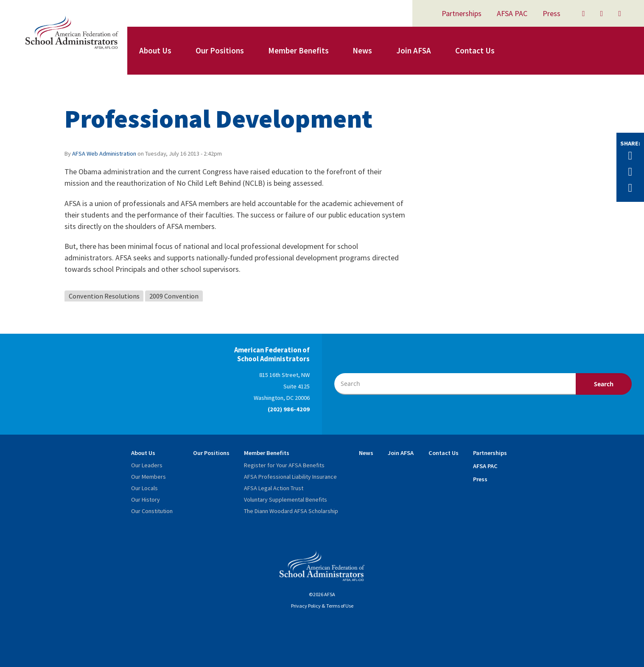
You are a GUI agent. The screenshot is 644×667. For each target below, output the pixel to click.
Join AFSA (414, 50)
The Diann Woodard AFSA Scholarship (291, 511)
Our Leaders (147, 465)
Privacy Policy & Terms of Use (322, 606)
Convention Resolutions (104, 296)
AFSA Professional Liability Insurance (290, 477)
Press (552, 13)
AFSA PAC (512, 13)
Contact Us (475, 50)
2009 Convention (174, 296)
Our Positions (220, 50)
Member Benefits (298, 50)
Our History (146, 500)
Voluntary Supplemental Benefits (286, 500)
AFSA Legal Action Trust (274, 488)
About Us (155, 50)
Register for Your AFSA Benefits (284, 465)
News (362, 50)
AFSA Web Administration (104, 153)
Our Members (148, 477)
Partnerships (462, 13)
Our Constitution (152, 511)
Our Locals (144, 488)
